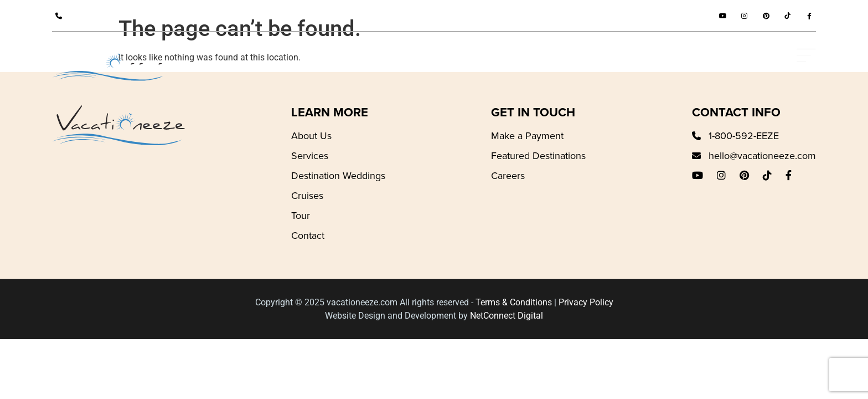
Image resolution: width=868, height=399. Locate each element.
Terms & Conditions (514, 302)
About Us (311, 136)
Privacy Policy (586, 302)
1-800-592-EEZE (105, 16)
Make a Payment (527, 136)
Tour (301, 216)
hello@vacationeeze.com (762, 156)
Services (310, 156)
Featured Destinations (538, 156)
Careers (508, 176)
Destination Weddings (338, 176)
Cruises (307, 196)
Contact (308, 236)
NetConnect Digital (507, 316)
